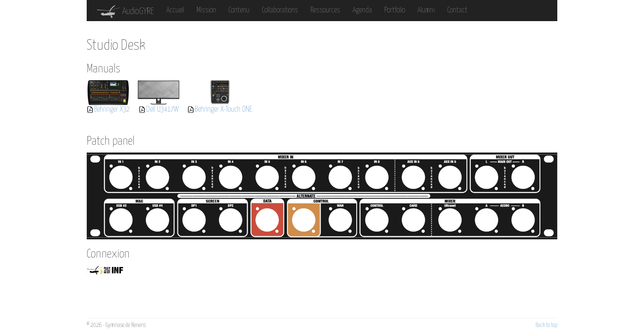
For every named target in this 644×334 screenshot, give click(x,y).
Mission (206, 10)
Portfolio (395, 10)
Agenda (362, 10)
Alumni (426, 10)
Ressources (325, 10)
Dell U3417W (162, 110)
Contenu (239, 10)
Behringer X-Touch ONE (224, 110)
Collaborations (280, 10)
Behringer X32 (112, 110)
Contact (457, 10)
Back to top (546, 325)
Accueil (175, 10)
